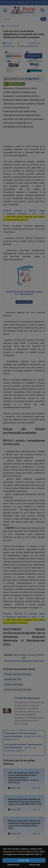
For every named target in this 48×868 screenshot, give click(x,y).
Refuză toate (35, 865)
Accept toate (24, 860)
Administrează (13, 865)
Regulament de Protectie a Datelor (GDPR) (21, 851)
